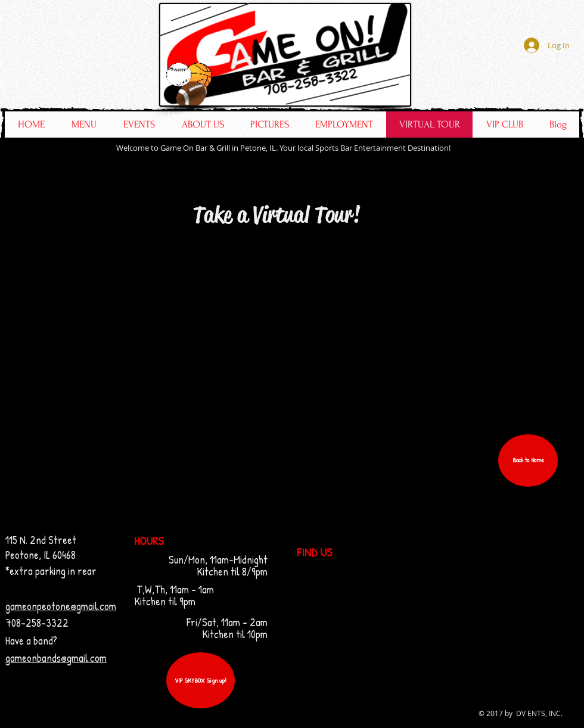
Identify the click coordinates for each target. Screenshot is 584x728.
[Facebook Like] (504, 84)
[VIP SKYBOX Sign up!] (201, 680)
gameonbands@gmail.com (56, 658)
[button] (528, 461)
